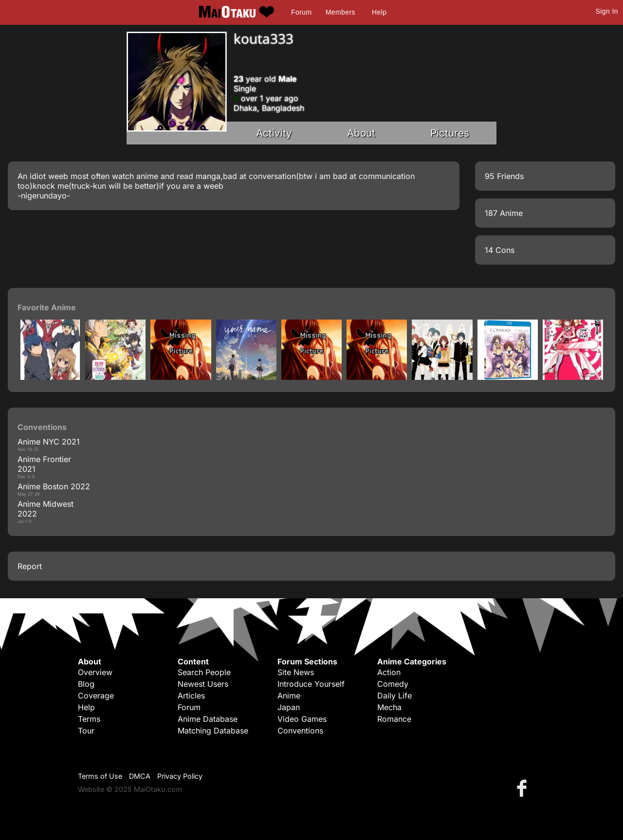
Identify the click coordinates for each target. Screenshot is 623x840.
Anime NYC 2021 (49, 442)
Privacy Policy (180, 776)
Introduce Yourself (311, 684)
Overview (95, 672)
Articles (191, 696)
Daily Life (394, 696)
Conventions (300, 731)
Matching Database (213, 731)
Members (340, 12)
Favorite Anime (47, 307)
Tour (86, 731)
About (361, 133)
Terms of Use (100, 776)
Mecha (389, 707)
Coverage (96, 696)
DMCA (140, 776)
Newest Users (203, 684)
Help (379, 12)
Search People (204, 672)
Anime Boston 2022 (54, 486)
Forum (301, 12)
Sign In (607, 11)
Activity (274, 133)
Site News (296, 672)
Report (30, 566)
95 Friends (504, 176)
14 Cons (500, 250)
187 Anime (504, 213)
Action (389, 672)
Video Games (302, 719)
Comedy (393, 684)
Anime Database (208, 719)
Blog (86, 684)
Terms (89, 719)
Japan (289, 707)
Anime (289, 696)
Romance (394, 719)
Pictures (450, 133)
